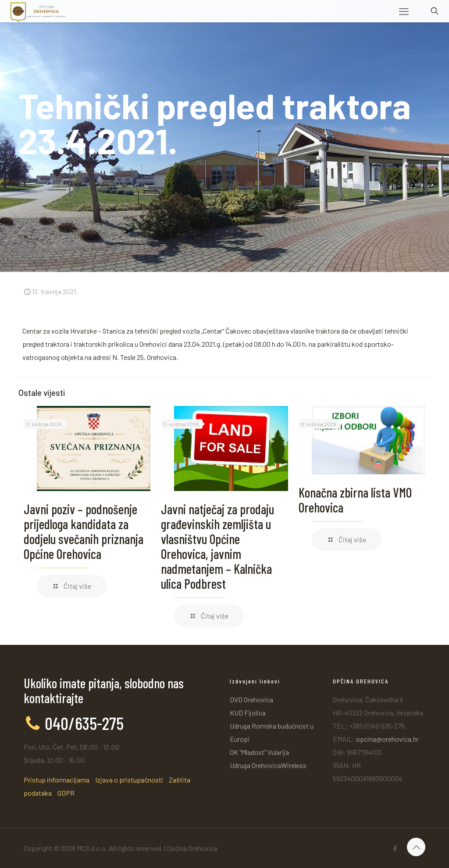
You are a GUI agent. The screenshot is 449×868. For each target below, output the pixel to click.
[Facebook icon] (395, 848)
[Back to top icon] (416, 847)
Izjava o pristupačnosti (129, 780)
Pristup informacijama (57, 780)
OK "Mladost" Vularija (259, 752)
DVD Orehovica (251, 699)
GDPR (66, 793)
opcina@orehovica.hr (387, 739)
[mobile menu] (404, 11)
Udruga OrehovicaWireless (268, 765)
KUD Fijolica (248, 713)
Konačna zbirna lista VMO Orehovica (355, 500)
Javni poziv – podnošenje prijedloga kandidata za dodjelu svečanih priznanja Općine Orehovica (84, 531)
